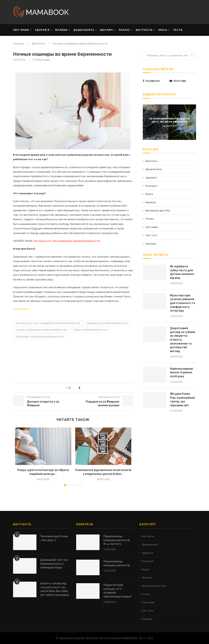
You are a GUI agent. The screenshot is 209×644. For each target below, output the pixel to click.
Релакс (150, 219)
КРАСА (163, 30)
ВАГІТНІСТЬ (144, 30)
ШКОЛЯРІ (106, 30)
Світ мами (152, 227)
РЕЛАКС (124, 30)
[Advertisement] (136, 12)
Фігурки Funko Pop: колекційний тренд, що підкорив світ (182, 400)
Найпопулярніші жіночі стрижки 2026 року (182, 372)
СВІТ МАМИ (21, 30)
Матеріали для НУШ (158, 210)
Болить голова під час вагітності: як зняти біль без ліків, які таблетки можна (55, 589)
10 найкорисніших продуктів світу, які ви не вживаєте (169, 120)
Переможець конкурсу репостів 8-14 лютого (117, 540)
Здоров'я (151, 178)
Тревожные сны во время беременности (40, 337)
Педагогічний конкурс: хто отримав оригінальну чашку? (118, 591)
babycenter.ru (21, 309)
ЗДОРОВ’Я (42, 30)
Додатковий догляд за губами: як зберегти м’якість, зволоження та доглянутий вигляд (183, 340)
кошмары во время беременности (107, 323)
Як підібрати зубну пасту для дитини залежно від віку (182, 272)
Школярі (151, 244)
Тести (178, 30)
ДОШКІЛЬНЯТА (84, 30)
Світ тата (151, 235)
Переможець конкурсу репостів (117, 563)
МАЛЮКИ (61, 30)
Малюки (151, 202)
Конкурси (151, 186)
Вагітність (152, 161)
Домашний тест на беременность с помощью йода (54, 564)
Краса (149, 194)
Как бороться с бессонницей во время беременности (48, 323)
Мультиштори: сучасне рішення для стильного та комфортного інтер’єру (183, 303)
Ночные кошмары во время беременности (41, 330)
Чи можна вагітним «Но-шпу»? (54, 538)
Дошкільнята (154, 169)
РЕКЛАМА (20, 41)
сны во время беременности (90, 330)
